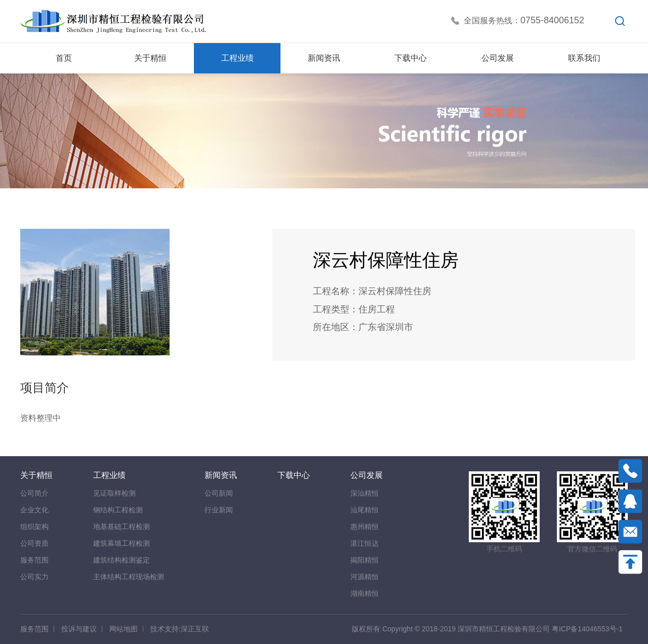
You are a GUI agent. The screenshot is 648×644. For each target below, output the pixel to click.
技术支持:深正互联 (180, 629)
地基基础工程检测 (121, 527)
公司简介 (34, 493)
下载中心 (294, 475)
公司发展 (367, 475)
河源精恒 (364, 577)
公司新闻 (219, 493)
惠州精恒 (364, 527)
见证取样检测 (114, 493)
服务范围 (34, 560)
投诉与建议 (79, 629)
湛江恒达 (364, 543)
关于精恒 (36, 475)
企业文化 (34, 510)
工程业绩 (109, 475)
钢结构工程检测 (118, 510)
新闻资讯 (221, 475)
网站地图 (124, 629)
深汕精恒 (364, 493)
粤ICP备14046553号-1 (587, 629)
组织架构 (34, 527)
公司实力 (34, 577)
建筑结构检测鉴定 (121, 560)
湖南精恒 (364, 593)
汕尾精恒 (364, 510)
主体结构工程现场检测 (129, 577)
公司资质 (34, 543)
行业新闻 (219, 510)
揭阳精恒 (364, 560)
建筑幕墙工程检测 (121, 543)
